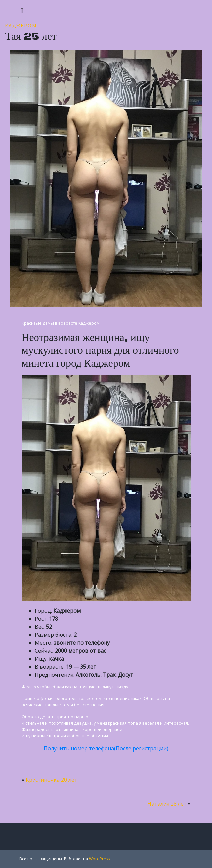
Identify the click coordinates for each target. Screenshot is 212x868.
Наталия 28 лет (167, 804)
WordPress (99, 859)
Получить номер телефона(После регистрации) (106, 748)
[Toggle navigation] (22, 11)
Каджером (21, 25)
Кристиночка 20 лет (51, 780)
